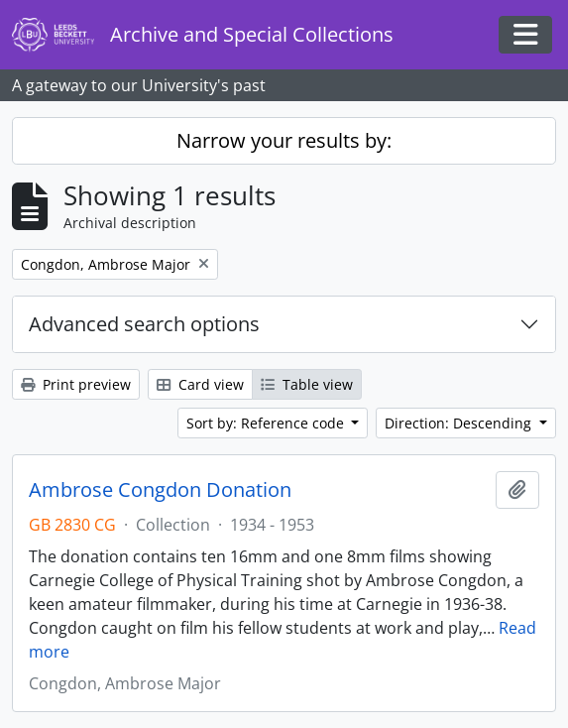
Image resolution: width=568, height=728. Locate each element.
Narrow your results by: (284, 140)
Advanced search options (144, 324)
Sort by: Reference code (267, 423)
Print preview (76, 384)
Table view (307, 384)
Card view (200, 384)
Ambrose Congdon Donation (160, 490)
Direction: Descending (460, 423)
